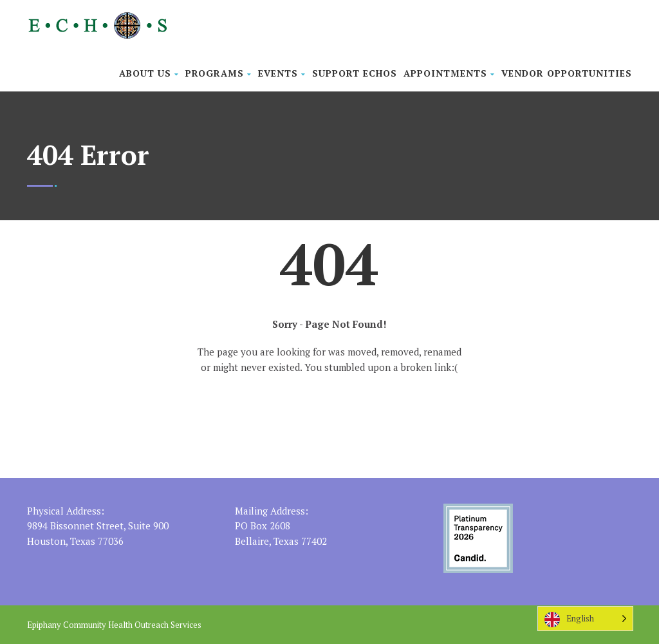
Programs (218, 73)
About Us (149, 73)
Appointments (449, 73)
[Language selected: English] (585, 619)
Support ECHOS (355, 73)
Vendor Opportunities (567, 73)
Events (282, 73)
